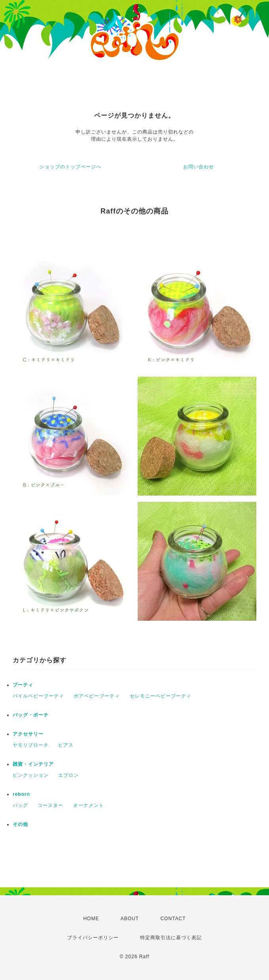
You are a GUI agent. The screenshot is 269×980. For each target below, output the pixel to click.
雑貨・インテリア (33, 764)
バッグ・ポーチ (31, 715)
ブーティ (23, 685)
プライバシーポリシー (93, 938)
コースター (50, 805)
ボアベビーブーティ (97, 696)
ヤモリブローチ (31, 745)
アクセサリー (28, 734)
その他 (20, 824)
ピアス (66, 745)
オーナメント (89, 805)
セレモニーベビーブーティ (161, 696)
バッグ (20, 805)
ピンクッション (31, 775)
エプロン (68, 775)
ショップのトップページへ (70, 167)
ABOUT (130, 919)
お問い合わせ (199, 167)
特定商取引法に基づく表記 (171, 938)
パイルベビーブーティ (38, 696)
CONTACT (173, 919)
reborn (21, 794)
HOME (91, 919)
